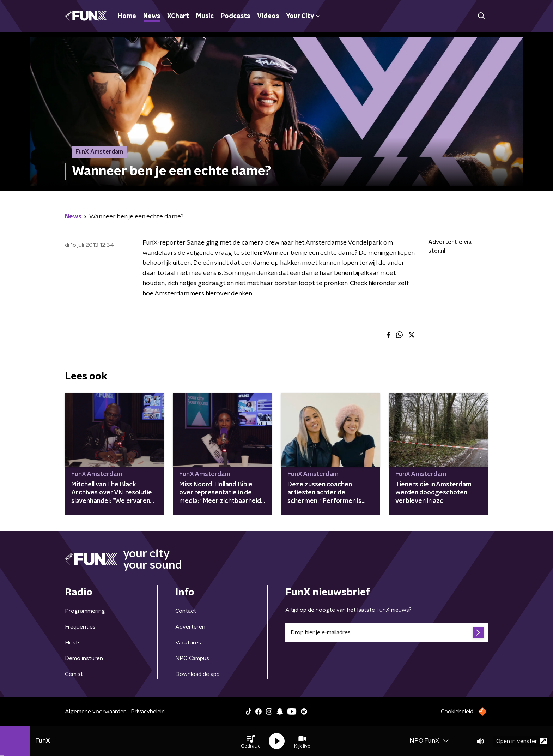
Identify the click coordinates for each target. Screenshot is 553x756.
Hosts (73, 643)
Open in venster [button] (521, 741)
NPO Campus (192, 658)
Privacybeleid (148, 712)
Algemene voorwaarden (96, 712)
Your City (303, 16)
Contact (186, 611)
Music (205, 16)
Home (127, 16)
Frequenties (80, 627)
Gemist (74, 674)
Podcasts (235, 16)
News (152, 16)
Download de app (197, 674)
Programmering (85, 611)
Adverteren (190, 627)
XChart (178, 16)
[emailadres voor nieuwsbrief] (387, 632)
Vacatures (188, 643)
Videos (268, 16)
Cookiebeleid (457, 712)
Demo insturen (84, 658)
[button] (251, 741)
